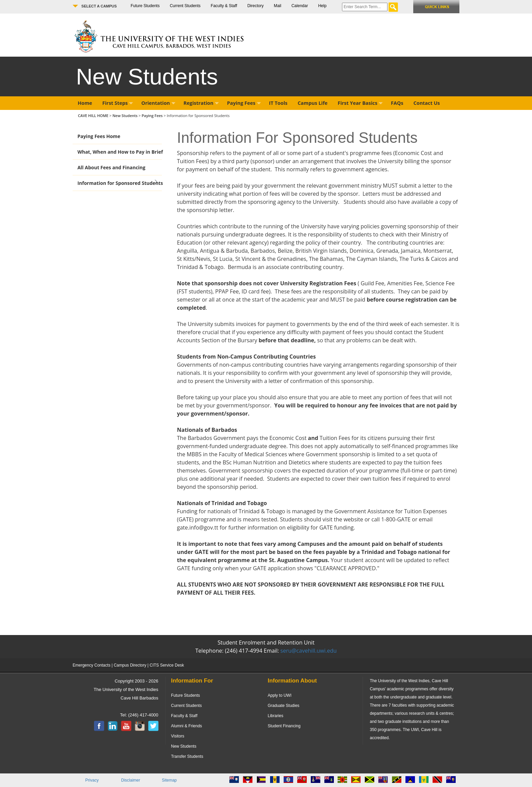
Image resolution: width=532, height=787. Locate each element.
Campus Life (312, 103)
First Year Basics (360, 103)
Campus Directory (130, 665)
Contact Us (427, 103)
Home (85, 103)
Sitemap (169, 780)
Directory (255, 6)
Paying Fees (244, 103)
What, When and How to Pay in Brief (120, 152)
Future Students (145, 6)
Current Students (185, 6)
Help (322, 6)
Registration (201, 103)
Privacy (92, 780)
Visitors (178, 736)
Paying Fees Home (99, 136)
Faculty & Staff (224, 6)
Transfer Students (187, 756)
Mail (278, 6)
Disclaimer (131, 780)
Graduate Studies (283, 706)
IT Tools (278, 103)
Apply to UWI (280, 695)
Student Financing (284, 726)
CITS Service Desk (167, 665)
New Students (125, 116)
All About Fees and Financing (111, 167)
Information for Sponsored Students (120, 183)
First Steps (118, 103)
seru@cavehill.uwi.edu (308, 651)
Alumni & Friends (186, 726)
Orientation (158, 103)
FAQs (397, 103)
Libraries (275, 716)
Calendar (300, 6)
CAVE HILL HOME (94, 116)
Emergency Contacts (91, 665)
